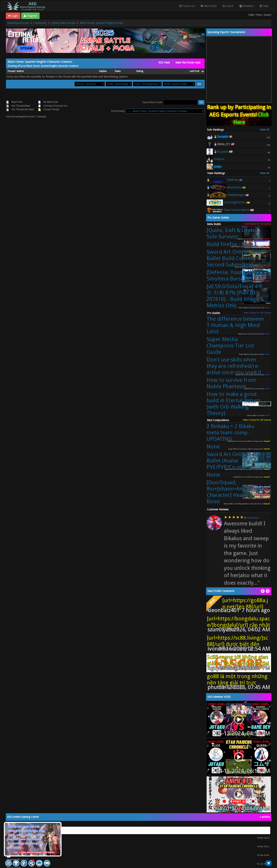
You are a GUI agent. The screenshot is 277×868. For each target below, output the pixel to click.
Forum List (187, 6)
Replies (103, 71)
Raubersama (253, 518)
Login (13, 16)
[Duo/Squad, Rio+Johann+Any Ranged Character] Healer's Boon (236, 492)
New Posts (209, 6)
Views (118, 71)
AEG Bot (24, 860)
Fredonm (219, 159)
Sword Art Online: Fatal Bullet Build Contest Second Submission (234, 258)
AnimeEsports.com (18, 23)
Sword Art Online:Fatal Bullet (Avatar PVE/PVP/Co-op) (234, 461)
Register (30, 16)
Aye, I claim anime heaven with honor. (34, 852)
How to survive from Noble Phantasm (231, 383)
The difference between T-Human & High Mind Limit (235, 325)
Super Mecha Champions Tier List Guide (230, 346)
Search (228, 6)
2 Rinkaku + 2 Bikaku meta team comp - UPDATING (230, 433)
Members (247, 6)
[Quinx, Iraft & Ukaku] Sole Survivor (232, 233)
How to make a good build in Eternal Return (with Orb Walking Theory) (233, 404)
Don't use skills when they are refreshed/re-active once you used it (234, 366)
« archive (265, 817)
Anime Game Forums (63, 23)
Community (40, 23)
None (213, 447)
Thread (11, 71)
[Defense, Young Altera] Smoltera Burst (235, 275)
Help (264, 6)
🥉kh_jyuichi (221, 152)
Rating (140, 71)
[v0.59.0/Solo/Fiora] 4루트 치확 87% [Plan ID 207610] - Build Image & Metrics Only (235, 296)
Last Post (196, 71)
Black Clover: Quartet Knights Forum (102, 23)
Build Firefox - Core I (231, 244)
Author (20, 71)
